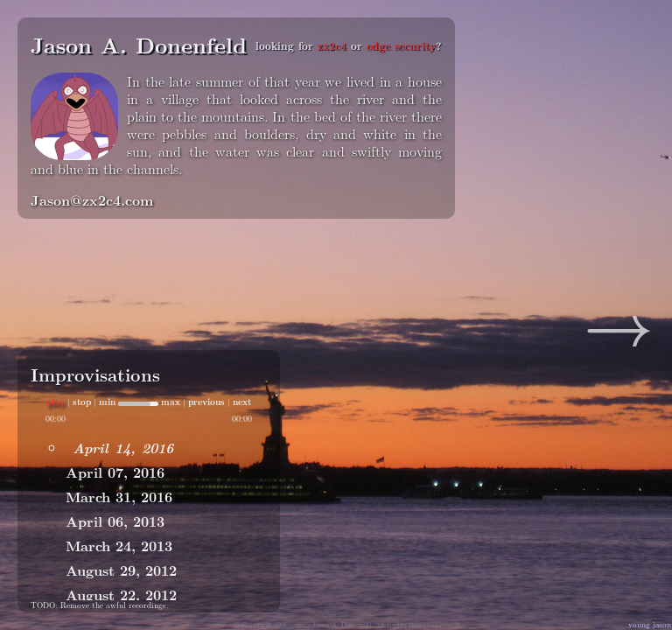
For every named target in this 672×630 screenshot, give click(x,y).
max (171, 402)
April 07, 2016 (115, 472)
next (242, 402)
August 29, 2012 (121, 570)
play (56, 402)
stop (82, 402)
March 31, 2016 (119, 497)
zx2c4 (332, 45)
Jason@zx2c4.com (92, 200)
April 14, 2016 (123, 448)
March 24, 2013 (119, 546)
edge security (401, 45)
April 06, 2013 (115, 521)
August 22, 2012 (121, 595)
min (107, 402)
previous (206, 402)
